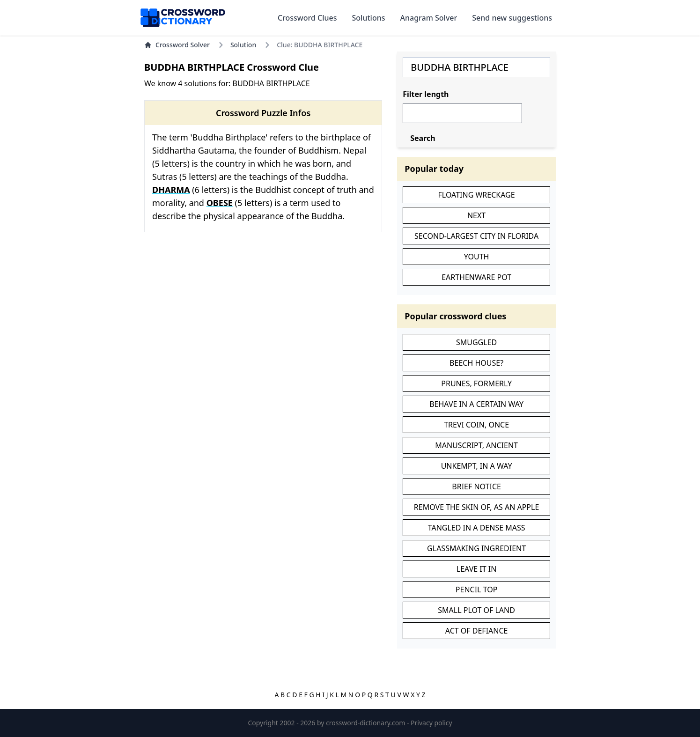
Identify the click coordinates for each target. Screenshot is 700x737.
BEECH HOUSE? (476, 363)
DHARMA (171, 190)
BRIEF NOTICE (476, 486)
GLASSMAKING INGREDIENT (476, 548)
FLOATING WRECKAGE (477, 195)
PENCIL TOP (477, 590)
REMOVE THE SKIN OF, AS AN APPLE (476, 507)
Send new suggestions (512, 18)
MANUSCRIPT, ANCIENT (476, 445)
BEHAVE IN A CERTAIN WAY (476, 404)
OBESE (220, 203)
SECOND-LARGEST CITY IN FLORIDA (476, 236)
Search (423, 138)
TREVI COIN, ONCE (476, 425)
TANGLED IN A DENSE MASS (477, 528)
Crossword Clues (307, 18)
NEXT (476, 215)
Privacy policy (431, 723)
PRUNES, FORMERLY (476, 383)
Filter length (426, 94)
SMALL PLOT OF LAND (476, 610)
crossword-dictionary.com (366, 723)
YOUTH (477, 257)
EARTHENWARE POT (476, 277)
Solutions (369, 18)
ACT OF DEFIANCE (477, 631)
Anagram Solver (429, 18)
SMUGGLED (476, 342)
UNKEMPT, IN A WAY (477, 466)
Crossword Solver (177, 45)
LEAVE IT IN (477, 569)
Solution (243, 45)
